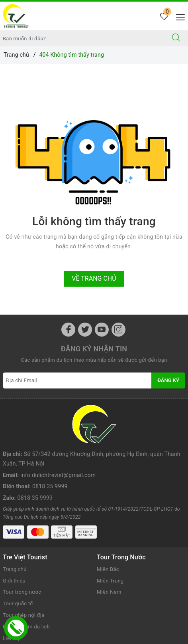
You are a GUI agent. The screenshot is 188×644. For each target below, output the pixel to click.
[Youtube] (102, 330)
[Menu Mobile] (178, 16)
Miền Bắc (108, 524)
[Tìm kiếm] (176, 38)
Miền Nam (109, 547)
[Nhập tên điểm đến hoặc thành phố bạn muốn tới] (82, 38)
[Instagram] (118, 330)
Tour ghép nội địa (23, 570)
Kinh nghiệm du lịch (26, 582)
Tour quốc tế (18, 559)
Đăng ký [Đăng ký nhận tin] (168, 380)
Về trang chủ (94, 278)
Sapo (109, 636)
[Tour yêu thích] (164, 17)
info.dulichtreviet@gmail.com (58, 437)
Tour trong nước (22, 547)
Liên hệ (11, 593)
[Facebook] (68, 330)
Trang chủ (15, 524)
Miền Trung (110, 536)
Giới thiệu (14, 536)
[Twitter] (85, 330)
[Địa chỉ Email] (77, 380)
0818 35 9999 (50, 448)
